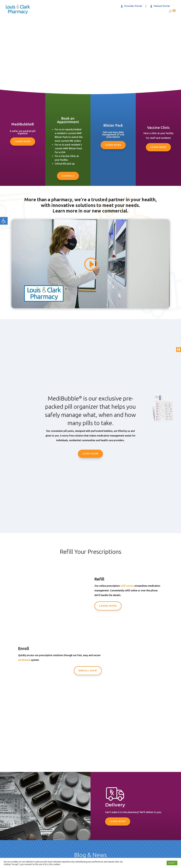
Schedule (68, 176)
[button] (4, 221)
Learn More (23, 141)
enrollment (24, 660)
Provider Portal (133, 6)
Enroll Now (88, 671)
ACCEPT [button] (172, 863)
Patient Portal (162, 6)
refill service (127, 586)
